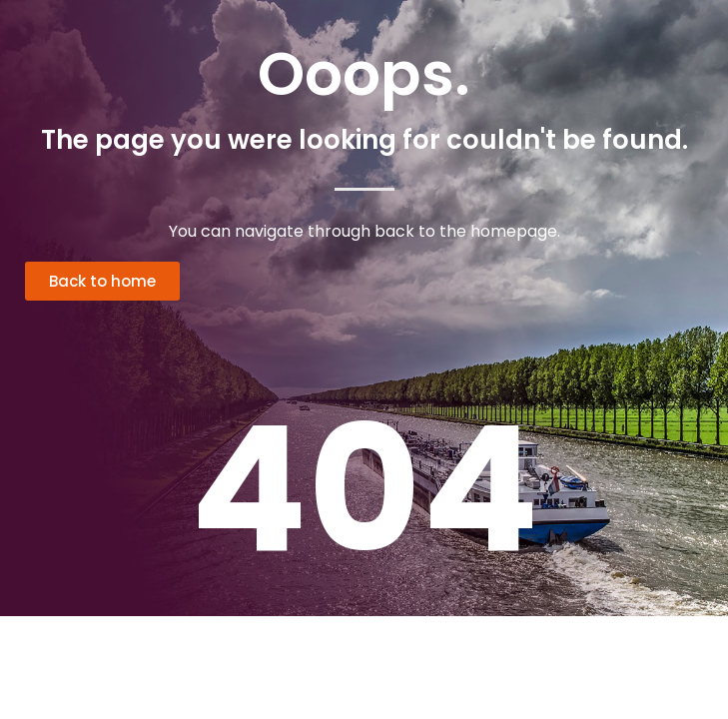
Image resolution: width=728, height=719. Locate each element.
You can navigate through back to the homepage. (364, 231)
